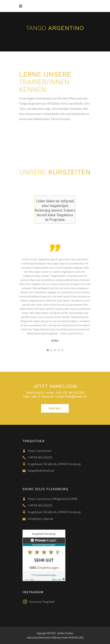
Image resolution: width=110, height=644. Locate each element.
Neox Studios (67, 633)
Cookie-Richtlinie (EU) (72, 637)
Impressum (32, 637)
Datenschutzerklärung (49, 637)
